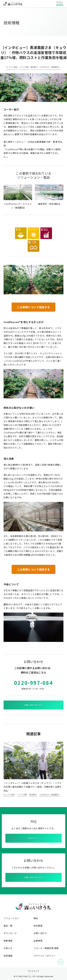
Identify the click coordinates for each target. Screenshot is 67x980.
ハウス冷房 (24, 67)
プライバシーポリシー (45, 956)
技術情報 (38, 926)
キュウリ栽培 (12, 67)
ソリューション (11, 918)
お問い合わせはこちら (34, 705)
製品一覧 (8, 926)
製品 (36, 918)
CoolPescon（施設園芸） (50, 67)
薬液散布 (34, 67)
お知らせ (8, 948)
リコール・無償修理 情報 (46, 948)
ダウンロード (10, 933)
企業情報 (38, 941)
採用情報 (8, 956)
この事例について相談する (33, 307)
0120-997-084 (33, 683)
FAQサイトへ (33, 838)
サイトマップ (33, 971)
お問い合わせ (40, 933)
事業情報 (8, 941)
